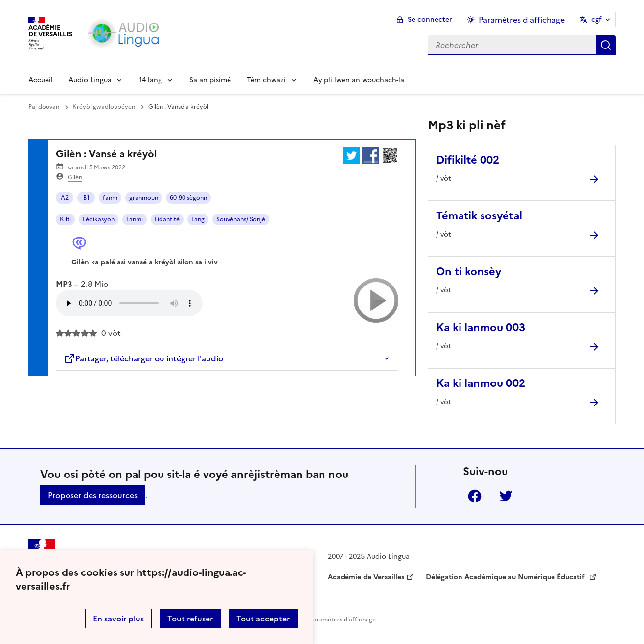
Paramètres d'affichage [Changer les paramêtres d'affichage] (522, 20)
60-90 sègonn (188, 198)
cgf (597, 19)
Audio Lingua (90, 80)
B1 (86, 198)
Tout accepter (263, 619)
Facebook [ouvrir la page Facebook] (475, 496)
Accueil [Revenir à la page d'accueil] (41, 80)
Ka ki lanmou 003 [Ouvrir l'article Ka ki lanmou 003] (481, 327)
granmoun (144, 198)
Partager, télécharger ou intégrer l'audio (143, 358)
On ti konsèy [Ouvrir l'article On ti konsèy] (469, 272)
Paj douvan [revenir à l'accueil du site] (44, 107)
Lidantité (167, 219)
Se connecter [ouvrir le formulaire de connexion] (430, 19)
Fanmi (135, 219)
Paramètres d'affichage (343, 620)
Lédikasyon (99, 219)
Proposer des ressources (93, 495)
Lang (198, 219)
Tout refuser (190, 619)
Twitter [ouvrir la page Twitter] (506, 496)
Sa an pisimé (210, 80)
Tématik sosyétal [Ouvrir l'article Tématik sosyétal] (479, 216)
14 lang (150, 80)
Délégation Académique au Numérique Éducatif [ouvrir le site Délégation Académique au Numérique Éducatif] (506, 577)
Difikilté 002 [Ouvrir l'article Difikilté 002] (468, 160)
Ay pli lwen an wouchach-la (359, 80)
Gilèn (75, 177)
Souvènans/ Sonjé (241, 219)
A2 (65, 198)
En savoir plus (118, 619)
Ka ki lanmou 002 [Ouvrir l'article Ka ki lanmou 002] (481, 383)
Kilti (65, 219)
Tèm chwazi (266, 80)
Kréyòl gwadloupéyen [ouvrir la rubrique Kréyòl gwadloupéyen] (104, 107)
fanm (110, 198)
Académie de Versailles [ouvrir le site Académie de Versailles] (366, 577)
